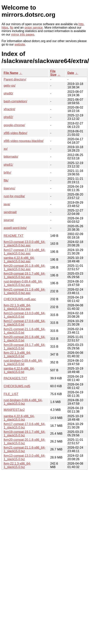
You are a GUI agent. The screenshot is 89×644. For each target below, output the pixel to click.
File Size (53, 73)
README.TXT (14, 236)
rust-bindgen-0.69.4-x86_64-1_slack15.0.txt (23, 362)
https (5, 28)
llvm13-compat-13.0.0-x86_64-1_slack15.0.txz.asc (25, 244)
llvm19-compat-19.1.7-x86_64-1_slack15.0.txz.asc (25, 275)
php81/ (8, 165)
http (81, 24)
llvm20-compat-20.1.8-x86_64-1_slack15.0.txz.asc (25, 267)
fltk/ (6, 180)
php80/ (8, 93)
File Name (11, 73)
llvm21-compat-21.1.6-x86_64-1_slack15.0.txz (25, 449)
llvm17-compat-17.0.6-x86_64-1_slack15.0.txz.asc (25, 252)
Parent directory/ (15, 79)
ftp (12, 28)
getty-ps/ (10, 86)
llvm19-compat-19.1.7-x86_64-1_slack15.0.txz (25, 434)
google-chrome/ (14, 125)
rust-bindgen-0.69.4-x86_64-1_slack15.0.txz (23, 402)
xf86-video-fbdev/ (16, 133)
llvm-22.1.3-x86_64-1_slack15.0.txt (17, 354)
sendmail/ (10, 212)
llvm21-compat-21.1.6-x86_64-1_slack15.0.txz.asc (25, 291)
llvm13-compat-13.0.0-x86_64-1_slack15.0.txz (25, 457)
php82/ (8, 117)
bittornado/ (11, 157)
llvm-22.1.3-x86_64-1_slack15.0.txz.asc (17, 307)
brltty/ (7, 173)
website (20, 44)
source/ (9, 220)
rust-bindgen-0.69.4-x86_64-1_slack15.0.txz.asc (23, 283)
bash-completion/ (15, 101)
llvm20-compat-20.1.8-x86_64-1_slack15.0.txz (25, 441)
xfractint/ (9, 109)
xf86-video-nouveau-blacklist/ (24, 141)
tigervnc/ (9, 188)
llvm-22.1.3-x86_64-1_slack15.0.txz (17, 465)
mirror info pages (23, 34)
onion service (34, 28)
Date (71, 73)
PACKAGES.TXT (15, 378)
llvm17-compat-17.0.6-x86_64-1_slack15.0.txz (25, 426)
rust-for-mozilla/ (14, 196)
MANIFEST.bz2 (14, 410)
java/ (7, 204)
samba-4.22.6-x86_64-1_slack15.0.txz (19, 418)
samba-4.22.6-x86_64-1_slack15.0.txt (19, 370)
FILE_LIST (11, 394)
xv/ (6, 149)
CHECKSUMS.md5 (17, 386)
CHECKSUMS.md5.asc (20, 299)
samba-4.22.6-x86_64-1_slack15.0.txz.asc (19, 260)
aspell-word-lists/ (15, 228)
